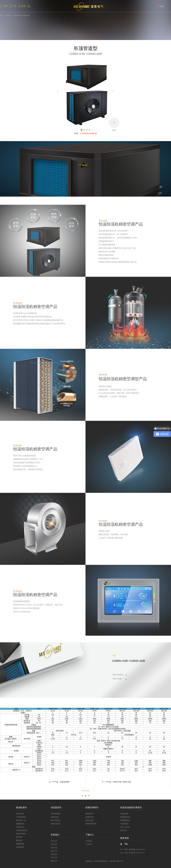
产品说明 (89, 841)
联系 (24, 6)
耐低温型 (19, 840)
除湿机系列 (21, 808)
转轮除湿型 (20, 847)
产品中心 (8, 15)
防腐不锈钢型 (21, 834)
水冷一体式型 (125, 827)
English (162, 6)
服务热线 (125, 838)
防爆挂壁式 (90, 814)
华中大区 (54, 858)
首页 (2, 15)
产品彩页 (89, 844)
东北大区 (54, 848)
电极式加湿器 (56, 824)
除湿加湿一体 (21, 820)
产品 (14, 6)
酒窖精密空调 (125, 817)
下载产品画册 (117, 679)
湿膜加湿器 (55, 817)
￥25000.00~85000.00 (88, 133)
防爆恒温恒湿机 (91, 824)
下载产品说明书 (118, 675)
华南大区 (54, 854)
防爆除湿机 (20, 824)
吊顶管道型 (124, 824)
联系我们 (55, 835)
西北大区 (54, 851)
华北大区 (54, 844)
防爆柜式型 (90, 817)
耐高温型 (19, 837)
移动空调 (123, 830)
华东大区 (54, 841)
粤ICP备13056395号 (117, 861)
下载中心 (90, 835)
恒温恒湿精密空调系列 (131, 808)
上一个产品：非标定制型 (59, 782)
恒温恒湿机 (124, 814)
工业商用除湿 (21, 817)
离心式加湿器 (56, 820)
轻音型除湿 (20, 814)
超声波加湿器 (56, 814)
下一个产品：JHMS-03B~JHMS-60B (116, 782)
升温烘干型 (20, 827)
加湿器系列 (56, 808)
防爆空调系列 (92, 808)
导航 (5, 6)
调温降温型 (20, 844)
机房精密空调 (125, 820)
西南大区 (54, 861)
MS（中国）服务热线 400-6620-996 (133, 849)
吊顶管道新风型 (22, 830)
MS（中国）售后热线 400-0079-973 (133, 853)
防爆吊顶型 (90, 820)
